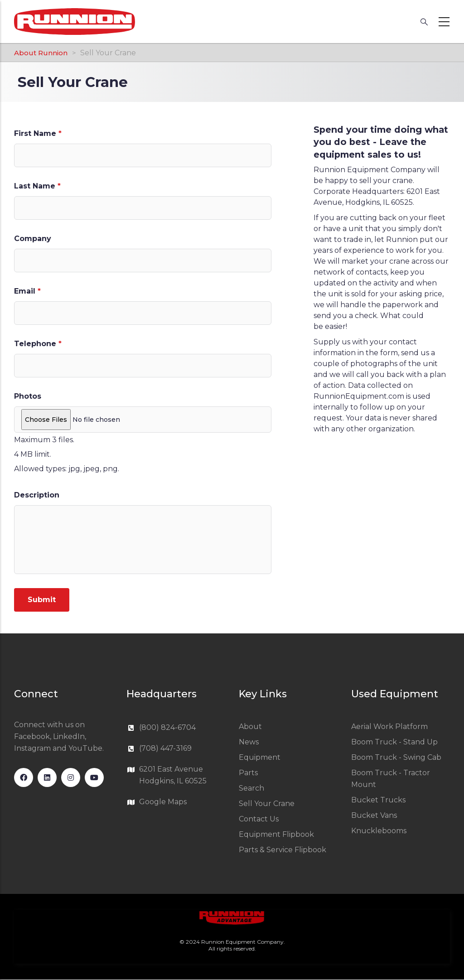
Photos (28, 396)
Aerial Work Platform (389, 727)
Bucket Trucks (378, 800)
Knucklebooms (379, 831)
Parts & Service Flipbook (283, 850)
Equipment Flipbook (276, 834)
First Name (35, 133)
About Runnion (41, 53)
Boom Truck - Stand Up (394, 742)
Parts (248, 773)
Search (251, 788)
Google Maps (163, 802)
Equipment (260, 757)
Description (37, 495)
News (249, 742)
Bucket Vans (374, 815)
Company (33, 239)
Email (25, 291)
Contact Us (259, 819)
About (250, 727)
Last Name (35, 186)
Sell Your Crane (267, 804)
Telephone (35, 344)
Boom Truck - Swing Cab (396, 757)
